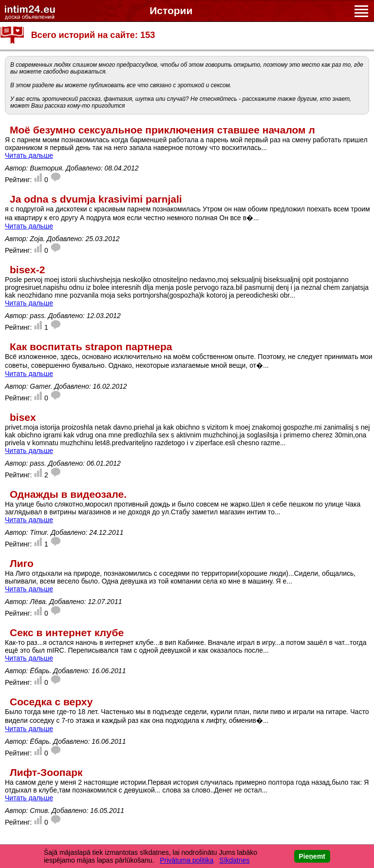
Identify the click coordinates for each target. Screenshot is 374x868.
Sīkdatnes (234, 860)
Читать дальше (29, 155)
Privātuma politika (187, 860)
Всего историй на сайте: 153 (93, 35)
